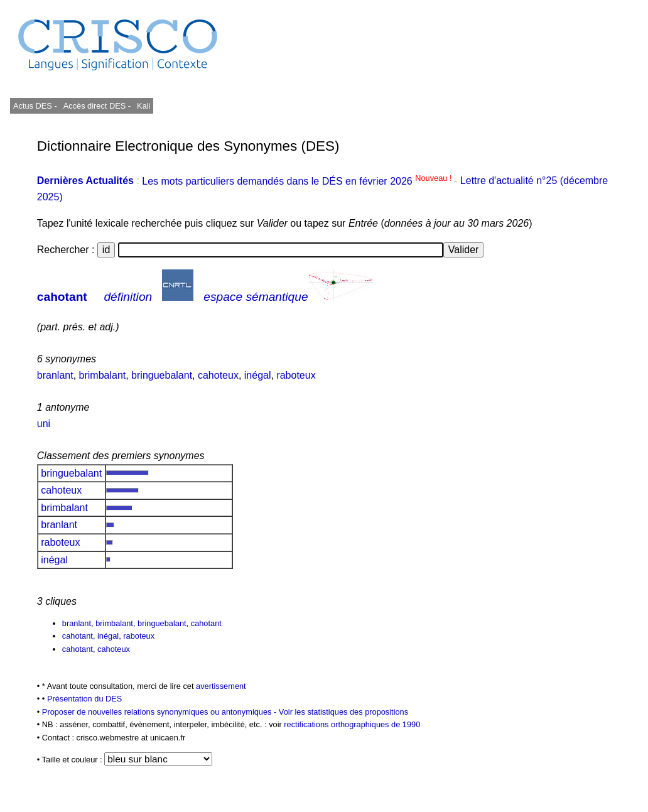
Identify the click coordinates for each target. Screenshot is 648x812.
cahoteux (218, 375)
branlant (55, 375)
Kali (143, 106)
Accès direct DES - (97, 106)
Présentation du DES (85, 699)
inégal (258, 375)
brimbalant (103, 375)
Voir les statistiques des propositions (343, 712)
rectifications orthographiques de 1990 (352, 724)
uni (44, 424)
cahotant (62, 297)
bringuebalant (162, 375)
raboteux (296, 375)
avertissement (221, 686)
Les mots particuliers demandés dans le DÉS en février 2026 (298, 181)
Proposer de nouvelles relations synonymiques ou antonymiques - (160, 712)
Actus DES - (35, 106)
